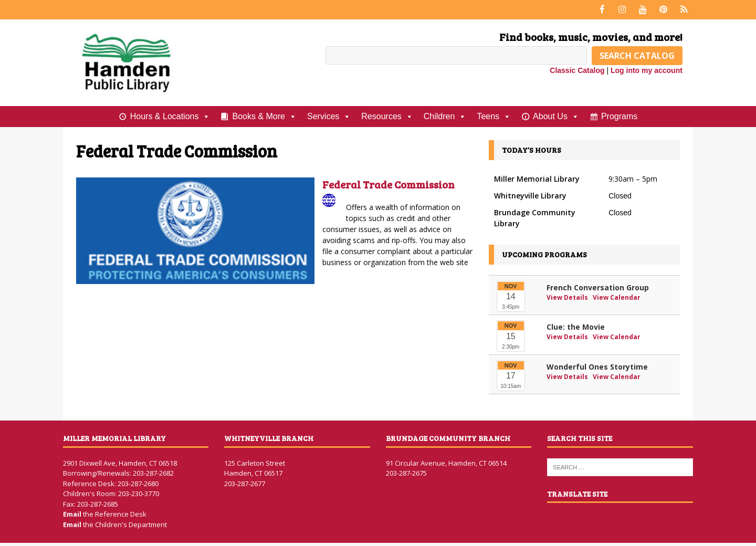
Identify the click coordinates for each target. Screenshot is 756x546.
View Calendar (617, 296)
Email (73, 513)
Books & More (264, 115)
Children (445, 115)
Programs (619, 115)
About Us (556, 115)
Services (329, 115)
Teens (494, 115)
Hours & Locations (170, 115)
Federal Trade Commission (388, 184)
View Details (568, 296)
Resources (387, 115)
